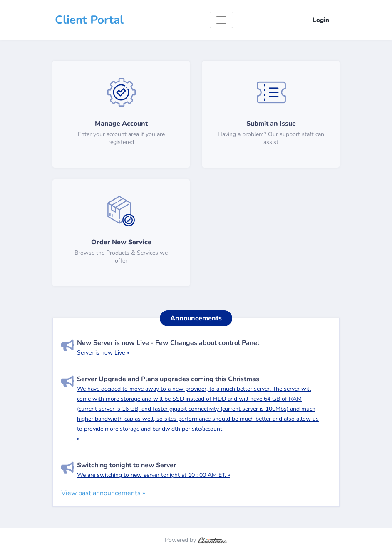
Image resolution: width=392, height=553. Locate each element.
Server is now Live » (103, 353)
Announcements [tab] (196, 318)
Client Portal (89, 20)
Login (321, 20)
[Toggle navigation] (221, 20)
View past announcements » (103, 493)
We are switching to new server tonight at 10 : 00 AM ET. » (154, 475)
